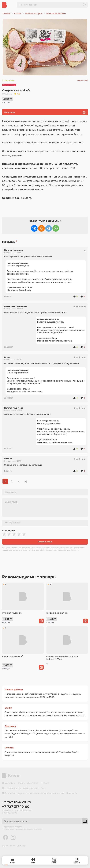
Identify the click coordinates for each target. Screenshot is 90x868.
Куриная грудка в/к (12, 613)
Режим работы (14, 690)
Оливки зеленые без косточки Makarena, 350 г (62, 658)
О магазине (9, 783)
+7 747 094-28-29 (17, 802)
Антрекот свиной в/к (13, 657)
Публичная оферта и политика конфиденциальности (33, 793)
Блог (43, 788)
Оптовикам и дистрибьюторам (20, 788)
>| (26, 481)
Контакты (72, 793)
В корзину (45, 112)
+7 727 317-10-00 (16, 807)
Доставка (10, 726)
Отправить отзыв (45, 542)
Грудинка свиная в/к (57, 613)
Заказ (8, 708)
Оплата (9, 748)
